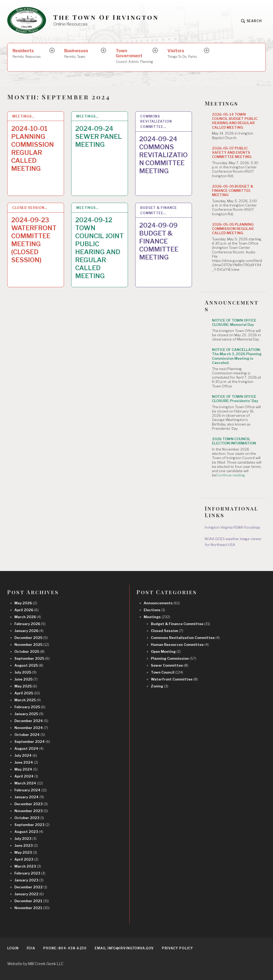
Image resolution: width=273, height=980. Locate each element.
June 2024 (26, 762)
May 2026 (26, 603)
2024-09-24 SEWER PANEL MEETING (99, 137)
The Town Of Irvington (106, 17)
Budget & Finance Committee (180, 624)
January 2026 (29, 631)
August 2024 (29, 748)
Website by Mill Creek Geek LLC (35, 964)
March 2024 (29, 783)
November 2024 (31, 728)
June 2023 (26, 845)
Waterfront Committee (174, 679)
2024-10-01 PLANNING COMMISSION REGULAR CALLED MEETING (33, 149)
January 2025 (29, 714)
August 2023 (29, 832)
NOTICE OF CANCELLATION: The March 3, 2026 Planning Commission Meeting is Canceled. (237, 356)
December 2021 (32, 901)
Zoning (160, 686)
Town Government (135, 56)
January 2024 (29, 797)
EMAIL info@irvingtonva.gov (124, 948)
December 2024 (31, 721)
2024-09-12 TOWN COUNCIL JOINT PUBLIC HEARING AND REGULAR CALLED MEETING (99, 248)
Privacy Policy (178, 948)
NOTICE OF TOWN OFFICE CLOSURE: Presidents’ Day (235, 399)
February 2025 (30, 707)
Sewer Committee (170, 665)
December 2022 (31, 887)
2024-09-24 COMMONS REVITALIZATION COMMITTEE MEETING (163, 155)
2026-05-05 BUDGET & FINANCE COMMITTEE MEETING (233, 191)
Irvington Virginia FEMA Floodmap (232, 527)
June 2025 (26, 679)
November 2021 (32, 908)
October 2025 (29, 651)
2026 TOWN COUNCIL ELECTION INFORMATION (234, 441)
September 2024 (32, 742)
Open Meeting (166, 651)
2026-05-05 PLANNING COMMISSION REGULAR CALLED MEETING (233, 229)
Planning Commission (174, 658)
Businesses (83, 54)
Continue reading (231, 475)
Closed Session (167, 631)
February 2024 (31, 790)
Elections (154, 610)
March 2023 (28, 866)
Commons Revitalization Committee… (156, 122)
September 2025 (32, 658)
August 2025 (29, 665)
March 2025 (28, 700)
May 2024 (26, 769)
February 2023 (30, 873)
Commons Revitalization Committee (185, 638)
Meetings (157, 617)
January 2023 (29, 880)
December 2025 (31, 638)
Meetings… (23, 116)
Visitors (186, 54)
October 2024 (30, 735)
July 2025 (25, 672)
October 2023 (29, 818)
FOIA (31, 948)
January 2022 (29, 894)
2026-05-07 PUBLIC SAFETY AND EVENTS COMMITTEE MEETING (232, 153)
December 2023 (31, 804)
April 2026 (27, 610)
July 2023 (25, 839)
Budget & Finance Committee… (159, 210)
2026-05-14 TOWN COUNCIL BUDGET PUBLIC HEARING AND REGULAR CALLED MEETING (235, 121)
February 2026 (30, 624)
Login (13, 948)
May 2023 (26, 852)
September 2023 (32, 825)
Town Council (167, 672)
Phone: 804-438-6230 (65, 948)
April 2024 (26, 776)
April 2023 (26, 859)
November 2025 (32, 645)
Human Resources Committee (180, 645)
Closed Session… (30, 208)
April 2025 (27, 693)
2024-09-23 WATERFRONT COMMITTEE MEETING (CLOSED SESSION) (34, 240)
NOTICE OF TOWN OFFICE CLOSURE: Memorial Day (234, 322)
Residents (31, 54)
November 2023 (31, 811)
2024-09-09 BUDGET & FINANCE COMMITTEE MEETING (159, 241)
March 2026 (28, 617)
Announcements (162, 603)
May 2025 (26, 686)
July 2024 (26, 755)
